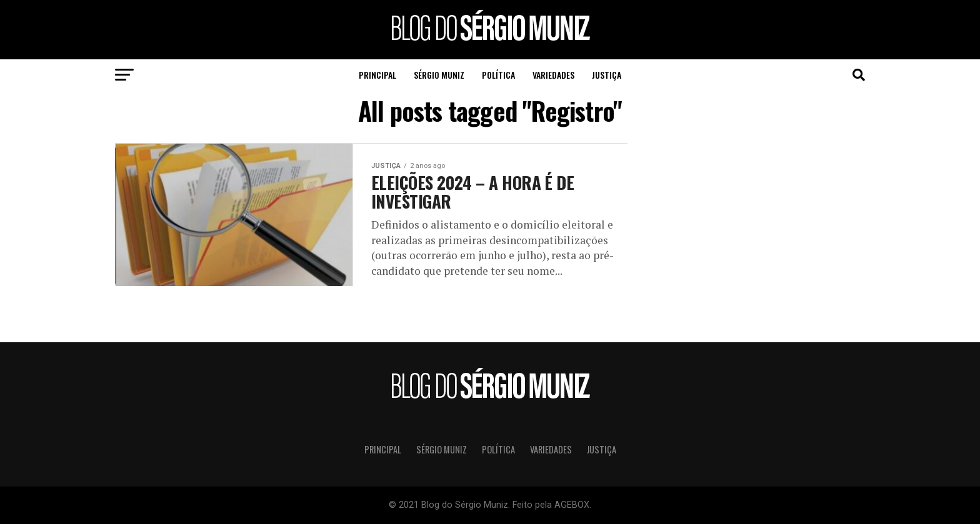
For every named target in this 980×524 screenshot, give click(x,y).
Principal (377, 75)
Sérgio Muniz (439, 75)
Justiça (607, 75)
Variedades (553, 75)
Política (498, 75)
